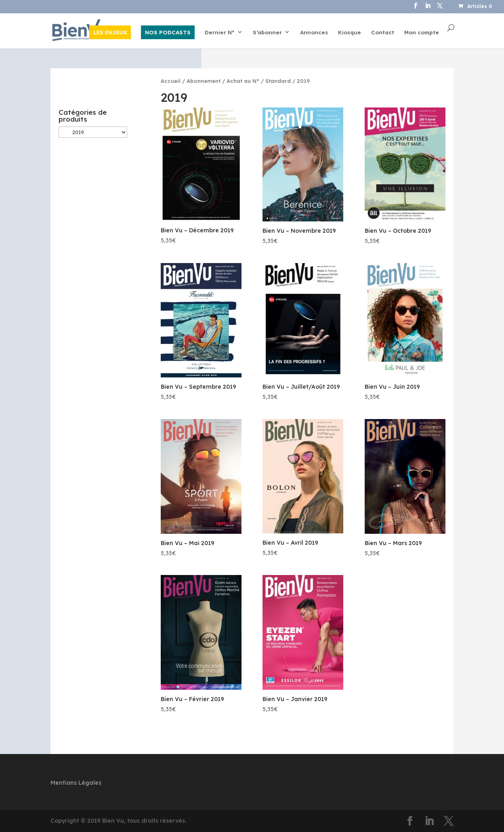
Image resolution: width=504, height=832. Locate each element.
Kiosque (350, 33)
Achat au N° (243, 81)
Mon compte (422, 33)
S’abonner (267, 33)
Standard (278, 81)
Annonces (314, 33)
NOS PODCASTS (168, 32)
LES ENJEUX (110, 32)
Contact (383, 33)
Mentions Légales (76, 783)
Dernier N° (220, 33)
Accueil (171, 81)
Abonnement (204, 81)
